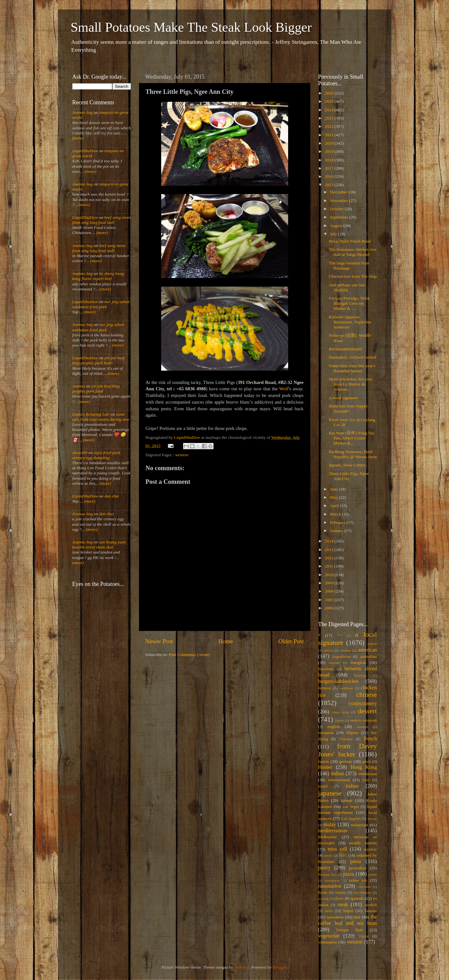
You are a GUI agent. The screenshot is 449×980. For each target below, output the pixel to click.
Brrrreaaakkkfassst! (346, 349)
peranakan (357, 868)
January (337, 531)
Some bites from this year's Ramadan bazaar (352, 368)
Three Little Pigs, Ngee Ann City (349, 476)
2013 (329, 550)
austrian (334, 663)
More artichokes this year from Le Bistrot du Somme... (351, 384)
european (326, 733)
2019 (329, 151)
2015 (329, 185)
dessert (367, 711)
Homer (325, 767)
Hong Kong (364, 767)
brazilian (360, 675)
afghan (372, 644)
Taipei (348, 911)
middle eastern (363, 843)
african (328, 650)
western (182, 455)
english (334, 727)
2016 (329, 176)
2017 (329, 168)
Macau (372, 819)
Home (226, 641)
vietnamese (328, 942)
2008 (329, 591)
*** (340, 635)
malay (330, 825)
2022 (329, 126)
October (337, 209)
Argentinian (341, 657)
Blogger (280, 967)
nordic (328, 855)
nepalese (370, 849)
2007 (329, 600)
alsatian (346, 650)
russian (340, 892)
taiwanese (335, 917)
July (334, 234)
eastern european (364, 720)
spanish (357, 898)
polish (373, 874)
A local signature (343, 398)
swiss (328, 911)
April (335, 506)
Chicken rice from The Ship (353, 276)
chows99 (80, 453)
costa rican (340, 712)
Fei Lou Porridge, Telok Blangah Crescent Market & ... (349, 303)
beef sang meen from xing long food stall (102, 220)
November (340, 201)
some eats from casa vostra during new (101, 417)
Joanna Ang (83, 112)
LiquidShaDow (85, 151)
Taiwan (371, 911)
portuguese (332, 880)
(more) (78, 138)
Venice (363, 936)
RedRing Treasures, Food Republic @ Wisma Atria (353, 454)
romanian (364, 886)
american (367, 650)
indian (337, 774)
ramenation (330, 886)
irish (366, 780)
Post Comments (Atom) (189, 655)
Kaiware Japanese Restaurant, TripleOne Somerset (350, 322)
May (334, 497)
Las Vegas (351, 807)
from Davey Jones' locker (348, 750)
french (370, 739)
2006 (329, 608)
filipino (352, 733)
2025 (329, 101)
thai (357, 917)
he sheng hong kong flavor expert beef (98, 276)
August (337, 226)
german (346, 761)
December (339, 192)
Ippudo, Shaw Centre (347, 465)
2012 (329, 558)
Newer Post (159, 641)
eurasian (362, 727)
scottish (324, 899)
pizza (348, 874)
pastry (325, 868)
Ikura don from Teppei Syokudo (348, 409)
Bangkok (358, 662)
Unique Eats (350, 930)
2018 (329, 160)
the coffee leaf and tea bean (348, 920)
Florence (346, 739)
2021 (329, 135)
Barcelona (326, 669)
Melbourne (328, 837)
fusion (324, 761)
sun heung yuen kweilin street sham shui (99, 545)
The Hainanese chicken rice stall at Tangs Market (353, 252)
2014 (329, 541)
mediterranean (333, 831)
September (340, 217)
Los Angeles (351, 819)
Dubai (339, 720)
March (336, 514)
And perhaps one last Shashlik (347, 287)
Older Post (291, 641)
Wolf (284, 389)
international (339, 780)
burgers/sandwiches (338, 681)
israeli (323, 786)
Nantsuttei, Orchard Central (353, 357)
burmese (325, 688)
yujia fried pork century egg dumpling (96, 455)
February (338, 522)
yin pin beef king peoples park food (98, 360)
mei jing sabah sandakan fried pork (101, 304)
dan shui (112, 496)
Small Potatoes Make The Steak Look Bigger (191, 27)
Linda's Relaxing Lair (91, 414)
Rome (323, 892)
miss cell (337, 849)
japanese (330, 793)
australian (368, 656)
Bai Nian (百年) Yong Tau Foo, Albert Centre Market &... (351, 438)
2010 (329, 575)
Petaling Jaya (327, 874)
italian (352, 786)
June (334, 489)
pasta (356, 861)
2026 (329, 93)
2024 (329, 110)
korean (347, 800)
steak (343, 905)
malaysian (359, 825)
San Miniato (363, 892)
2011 (329, 566)
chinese (367, 695)
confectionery (363, 704)
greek (367, 762)
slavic (339, 899)
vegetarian (329, 936)
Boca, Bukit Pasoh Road (350, 241)
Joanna (79, 386)
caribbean (347, 688)
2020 (329, 143)
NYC (343, 855)
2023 (329, 118)
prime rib (358, 880)
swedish (370, 905)
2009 (329, 583)
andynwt (242, 967)
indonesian (368, 774)
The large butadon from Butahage (349, 266)
